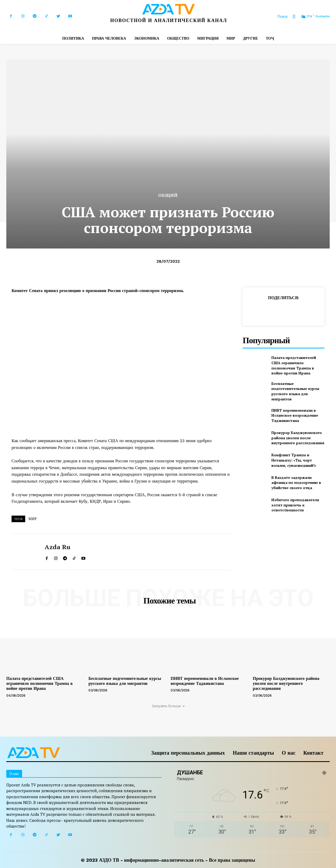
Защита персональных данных (188, 753)
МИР (33, 519)
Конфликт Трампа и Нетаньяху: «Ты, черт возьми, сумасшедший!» (294, 460)
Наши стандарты (253, 753)
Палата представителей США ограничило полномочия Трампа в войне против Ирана (294, 365)
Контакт (313, 753)
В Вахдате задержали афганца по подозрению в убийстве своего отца (296, 483)
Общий (168, 195)
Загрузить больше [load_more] (168, 706)
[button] (289, 17)
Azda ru (57, 547)
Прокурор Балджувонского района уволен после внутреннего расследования (298, 438)
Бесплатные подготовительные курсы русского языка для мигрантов (295, 391)
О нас (289, 753)
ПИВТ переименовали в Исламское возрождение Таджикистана (295, 415)
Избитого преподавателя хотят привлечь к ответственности (295, 505)
